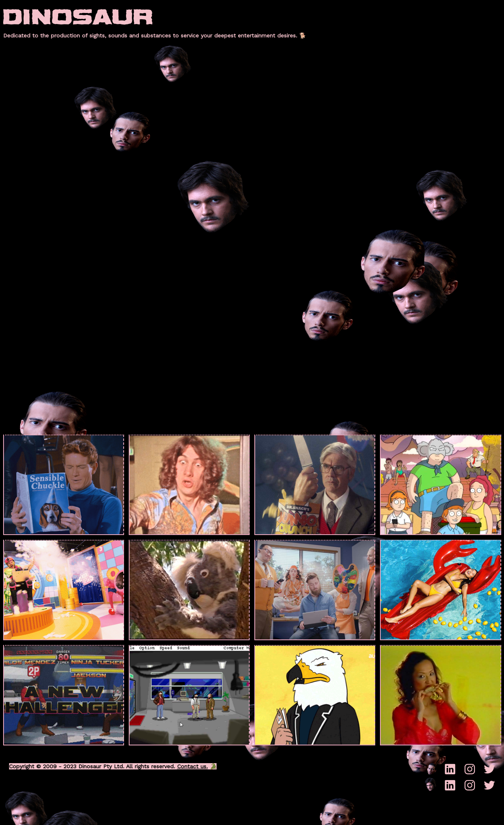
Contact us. (193, 766)
